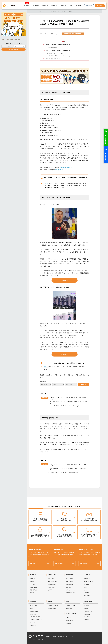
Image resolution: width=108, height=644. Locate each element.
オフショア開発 (52, 587)
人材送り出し (87, 596)
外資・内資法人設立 (53, 582)
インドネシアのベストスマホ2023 (55, 53)
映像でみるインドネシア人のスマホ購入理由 (58, 51)
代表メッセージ (70, 621)
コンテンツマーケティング (36, 620)
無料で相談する (59, 563)
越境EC (86, 587)
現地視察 (32, 582)
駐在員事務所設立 (52, 584)
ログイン (54, 636)
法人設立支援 (52, 574)
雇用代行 (50, 590)
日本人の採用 (69, 608)
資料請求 (89, 6)
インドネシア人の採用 (71, 606)
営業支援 (87, 574)
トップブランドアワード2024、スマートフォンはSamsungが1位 (65, 406)
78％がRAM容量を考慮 (52, 48)
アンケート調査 (34, 587)
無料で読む (33, 563)
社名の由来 (69, 618)
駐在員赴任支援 (34, 590)
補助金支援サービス (71, 593)
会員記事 (86, 608)
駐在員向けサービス (53, 608)
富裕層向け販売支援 (89, 582)
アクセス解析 (33, 625)
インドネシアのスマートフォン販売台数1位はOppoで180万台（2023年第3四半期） (69, 402)
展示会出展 (33, 579)
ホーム (30, 11)
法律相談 (32, 593)
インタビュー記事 (88, 611)
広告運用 (32, 608)
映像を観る (65, 280)
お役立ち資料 (87, 614)
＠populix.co (59, 170)
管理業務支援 (70, 574)
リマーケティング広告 (35, 617)
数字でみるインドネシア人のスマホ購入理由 (58, 45)
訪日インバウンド (34, 622)
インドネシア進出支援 (53, 606)
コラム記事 (87, 606)
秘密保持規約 (61, 636)
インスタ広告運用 (34, 611)
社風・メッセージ (72, 613)
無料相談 (100, 6)
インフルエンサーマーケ (36, 614)
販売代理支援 (87, 579)
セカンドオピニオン (71, 590)
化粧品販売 (87, 593)
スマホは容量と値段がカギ (53, 59)
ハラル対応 (33, 584)
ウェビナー (87, 620)
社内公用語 (69, 623)
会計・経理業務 (70, 579)
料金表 (50, 601)
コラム (34, 11)
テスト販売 (87, 584)
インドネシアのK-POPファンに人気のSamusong (58, 56)
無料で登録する (84, 563)
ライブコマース (88, 590)
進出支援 (33, 574)
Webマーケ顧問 (34, 606)
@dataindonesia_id (66, 167)
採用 (68, 601)
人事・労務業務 (70, 582)
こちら (46, 183)
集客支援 (33, 601)
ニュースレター (88, 617)
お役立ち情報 (88, 601)
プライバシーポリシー (71, 636)
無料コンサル (51, 579)
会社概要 (48, 636)
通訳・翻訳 (69, 587)
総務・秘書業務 (70, 584)
